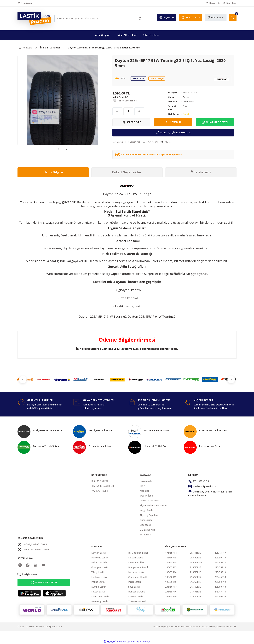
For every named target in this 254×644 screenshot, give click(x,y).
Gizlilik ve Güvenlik (149, 501)
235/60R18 (220, 587)
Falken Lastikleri (100, 562)
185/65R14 (171, 562)
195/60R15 (171, 577)
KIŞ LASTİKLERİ (100, 481)
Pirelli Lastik (135, 582)
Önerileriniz (201, 172)
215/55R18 (196, 592)
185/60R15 (171, 558)
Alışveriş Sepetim (149, 515)
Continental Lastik (138, 577)
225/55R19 (220, 572)
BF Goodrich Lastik (138, 553)
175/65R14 (171, 553)
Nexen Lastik (98, 592)
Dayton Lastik (99, 553)
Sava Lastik (134, 587)
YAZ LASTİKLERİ (100, 491)
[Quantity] (128, 111)
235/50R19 (220, 582)
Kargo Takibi (146, 510)
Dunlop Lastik (136, 596)
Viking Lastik (98, 572)
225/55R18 (220, 567)
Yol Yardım (145, 535)
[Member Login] (216, 18)
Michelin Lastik (136, 572)
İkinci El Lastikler (190, 93)
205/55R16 (171, 592)
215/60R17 (196, 587)
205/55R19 (171, 596)
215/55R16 (196, 572)
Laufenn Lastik (99, 577)
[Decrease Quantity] (117, 111)
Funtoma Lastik (100, 558)
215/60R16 (196, 582)
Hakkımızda (146, 481)
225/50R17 (220, 558)
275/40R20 (220, 596)
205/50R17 (171, 587)
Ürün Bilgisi (53, 172)
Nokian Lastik (136, 558)
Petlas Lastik (98, 582)
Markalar (144, 491)
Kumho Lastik (99, 587)
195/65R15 (171, 582)
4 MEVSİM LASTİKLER (103, 486)
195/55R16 (171, 572)
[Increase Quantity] (139, 111)
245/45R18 (220, 592)
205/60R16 (196, 558)
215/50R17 (196, 567)
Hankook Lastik (136, 592)
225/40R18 (196, 596)
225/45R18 (220, 562)
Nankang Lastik (100, 601)
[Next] (66, 149)
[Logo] (34, 18)
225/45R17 (220, 553)
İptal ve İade (146, 496)
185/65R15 (171, 567)
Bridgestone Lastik (138, 567)
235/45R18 (220, 577)
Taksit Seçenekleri (127, 172)
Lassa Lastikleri (136, 562)
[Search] (99, 18)
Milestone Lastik (100, 596)
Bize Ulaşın (146, 525)
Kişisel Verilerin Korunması (154, 505)
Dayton (186, 97)
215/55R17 (196, 577)
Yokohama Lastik (137, 601)
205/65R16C (196, 562)
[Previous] (58, 149)
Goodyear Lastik (100, 567)
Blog (142, 486)
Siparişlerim (146, 520)
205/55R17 (196, 553)
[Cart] (233, 18)
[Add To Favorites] (118, 142)
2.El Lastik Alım (148, 530)
